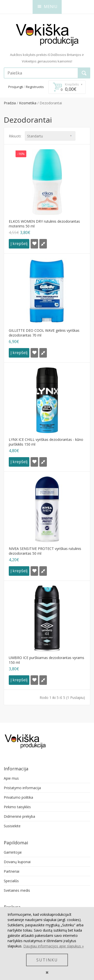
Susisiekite (12, 826)
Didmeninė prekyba (19, 816)
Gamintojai (13, 852)
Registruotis (35, 87)
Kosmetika (28, 103)
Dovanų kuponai (17, 862)
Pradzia (10, 103)
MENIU (48, 7)
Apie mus (11, 778)
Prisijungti (16, 87)
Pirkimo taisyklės (17, 807)
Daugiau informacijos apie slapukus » (54, 946)
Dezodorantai (51, 103)
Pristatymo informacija (22, 788)
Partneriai (12, 871)
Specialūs (11, 881)
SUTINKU (47, 960)
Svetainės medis (17, 890)
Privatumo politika (18, 797)
